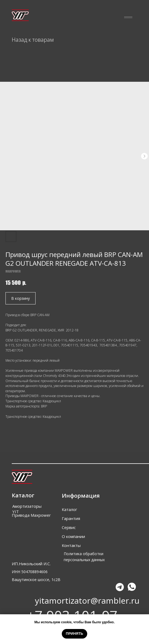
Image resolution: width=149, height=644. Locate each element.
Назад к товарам (33, 40)
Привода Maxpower (31, 515)
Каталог (69, 509)
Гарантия (71, 518)
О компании (73, 536)
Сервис (69, 527)
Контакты (71, 545)
